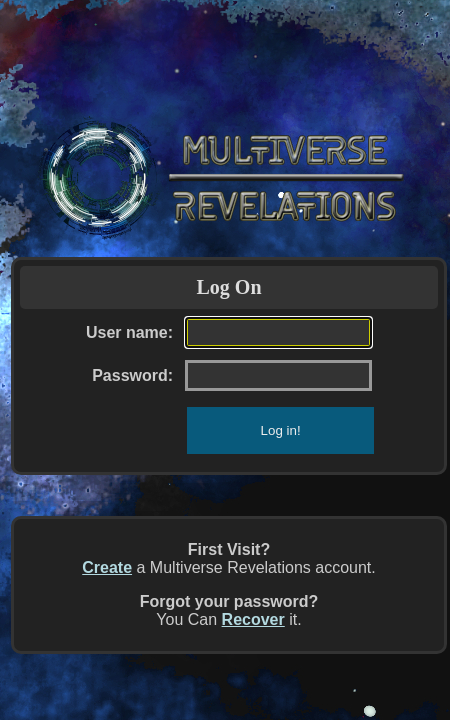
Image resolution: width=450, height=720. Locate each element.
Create (107, 567)
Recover (253, 619)
